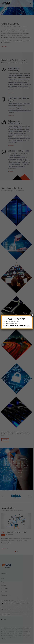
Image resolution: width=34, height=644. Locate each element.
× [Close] (32, 316)
